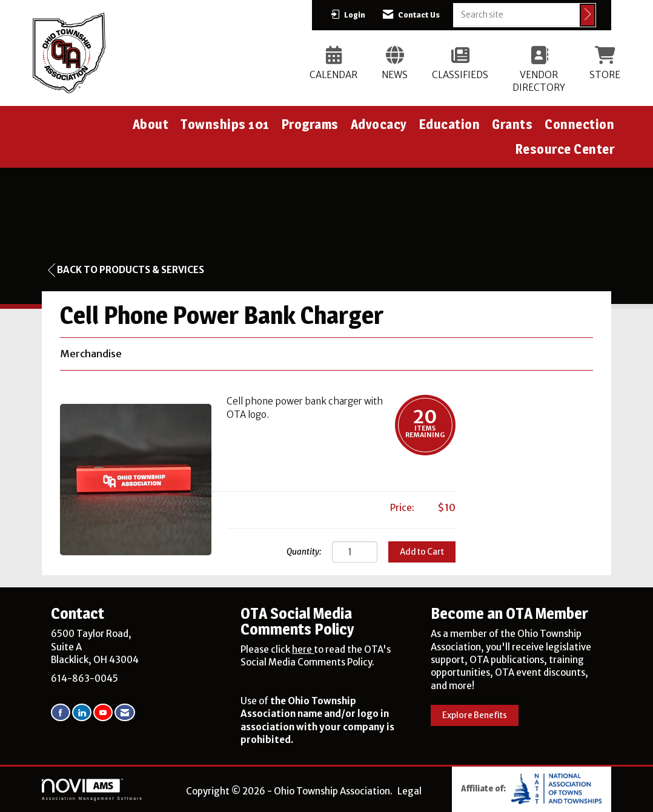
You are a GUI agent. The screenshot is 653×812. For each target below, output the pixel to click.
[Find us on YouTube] (103, 712)
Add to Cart (422, 552)
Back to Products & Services (126, 270)
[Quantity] (355, 552)
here (303, 649)
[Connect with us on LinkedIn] (82, 712)
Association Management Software (92, 790)
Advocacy (379, 124)
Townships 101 (225, 124)
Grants (512, 124)
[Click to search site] (588, 15)
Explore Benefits (475, 715)
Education (450, 124)
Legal (409, 791)
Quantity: (304, 552)
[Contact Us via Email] (125, 712)
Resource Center (565, 149)
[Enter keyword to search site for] (517, 15)
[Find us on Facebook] (61, 712)
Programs (310, 124)
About (151, 124)
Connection (579, 124)
